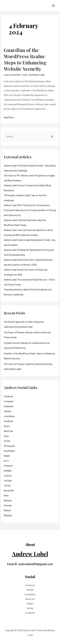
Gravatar (8, 505)
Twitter (7, 485)
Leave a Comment (12, 75)
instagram (9, 401)
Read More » (10, 117)
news (25, 75)
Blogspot (8, 515)
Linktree (8, 476)
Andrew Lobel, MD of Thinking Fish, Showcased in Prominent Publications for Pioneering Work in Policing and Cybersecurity (30, 210)
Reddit (7, 456)
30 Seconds (9, 446)
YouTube (8, 480)
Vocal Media (9, 451)
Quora (7, 426)
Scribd (7, 441)
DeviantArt (9, 490)
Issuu (6, 436)
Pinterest (8, 466)
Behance (8, 500)
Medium (7, 510)
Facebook (8, 396)
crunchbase (9, 416)
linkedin (8, 411)
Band (6, 495)
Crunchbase (30, 594)
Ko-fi (6, 461)
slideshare (9, 406)
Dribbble (8, 471)
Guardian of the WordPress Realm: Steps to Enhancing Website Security (25, 59)
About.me (8, 431)
